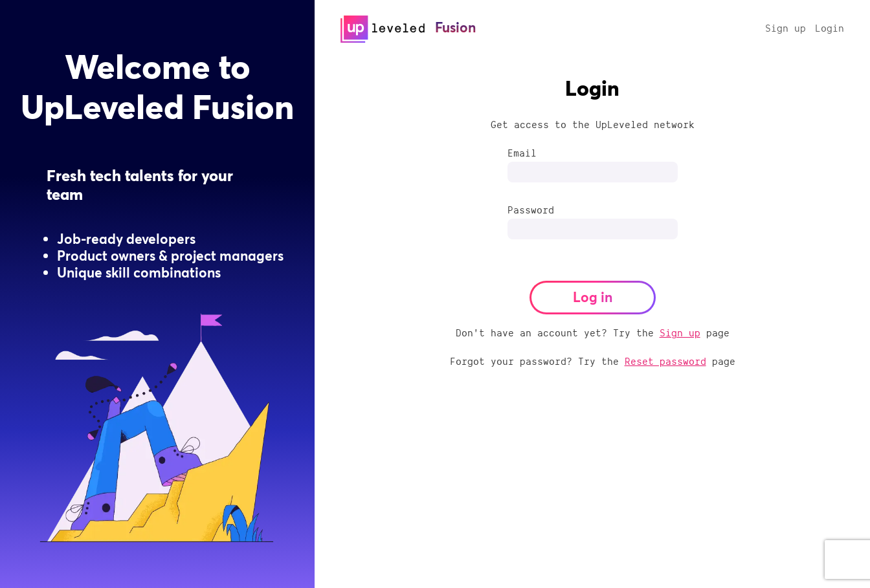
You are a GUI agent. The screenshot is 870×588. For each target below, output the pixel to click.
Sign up (786, 28)
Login (830, 28)
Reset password (665, 361)
